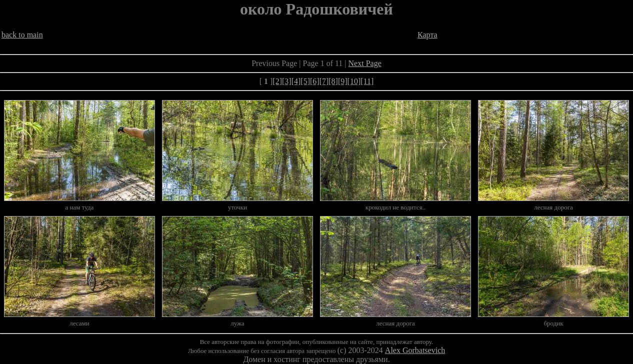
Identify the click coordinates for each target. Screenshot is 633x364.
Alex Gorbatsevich (415, 350)
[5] (305, 81)
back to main (22, 35)
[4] (296, 81)
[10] (354, 81)
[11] (367, 81)
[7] (324, 81)
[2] (277, 81)
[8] (333, 81)
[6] (315, 81)
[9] (343, 81)
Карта (427, 35)
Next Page (365, 63)
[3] (287, 81)
